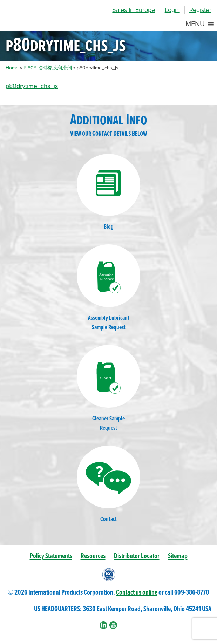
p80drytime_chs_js (32, 86)
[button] (195, 24)
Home (12, 68)
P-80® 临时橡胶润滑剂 (48, 68)
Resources (93, 556)
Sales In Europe (134, 10)
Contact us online (137, 593)
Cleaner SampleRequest (109, 389)
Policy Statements (51, 556)
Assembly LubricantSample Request (109, 288)
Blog (109, 192)
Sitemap (178, 556)
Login (172, 10)
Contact (109, 484)
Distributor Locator (137, 556)
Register (200, 10)
